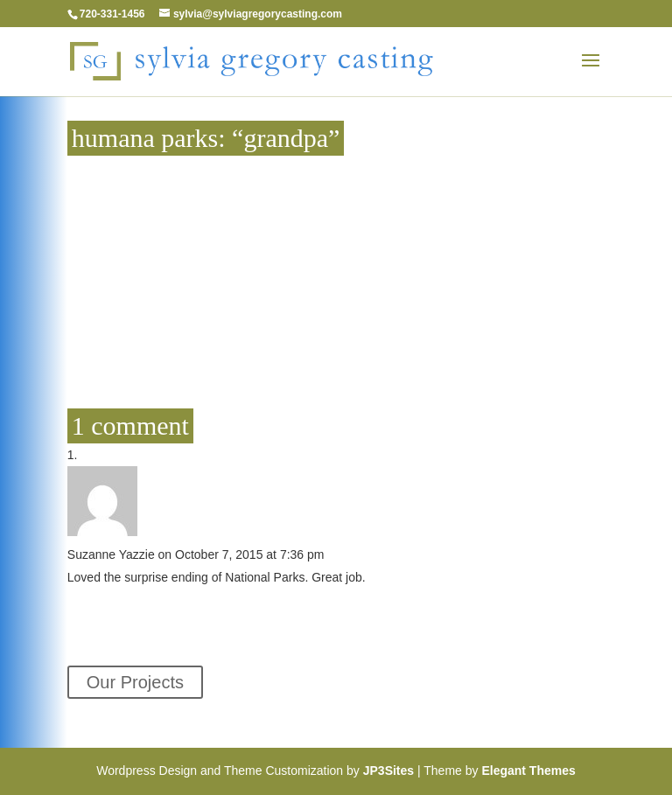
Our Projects (135, 682)
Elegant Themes (528, 771)
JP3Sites (388, 771)
